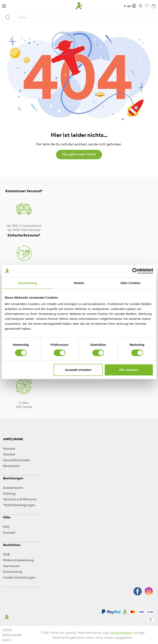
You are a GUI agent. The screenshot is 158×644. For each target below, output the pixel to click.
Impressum (11, 566)
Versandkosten (121, 632)
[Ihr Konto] (141, 6)
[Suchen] (9, 17)
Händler (9, 454)
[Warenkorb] (154, 6)
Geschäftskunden (17, 460)
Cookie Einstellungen (19, 577)
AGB (6, 554)
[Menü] (4, 6)
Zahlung (9, 493)
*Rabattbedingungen (19, 505)
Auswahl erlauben (78, 370)
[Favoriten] (147, 6)
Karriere (9, 448)
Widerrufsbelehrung (18, 560)
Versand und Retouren (20, 499)
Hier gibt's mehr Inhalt (79, 154)
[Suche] (86, 17)
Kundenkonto (13, 488)
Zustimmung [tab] (27, 283)
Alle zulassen (129, 370)
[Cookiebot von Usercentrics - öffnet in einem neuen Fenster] (135, 271)
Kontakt (9, 532)
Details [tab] (79, 283)
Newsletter (12, 466)
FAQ (6, 527)
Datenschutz (13, 572)
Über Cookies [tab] (131, 283)
